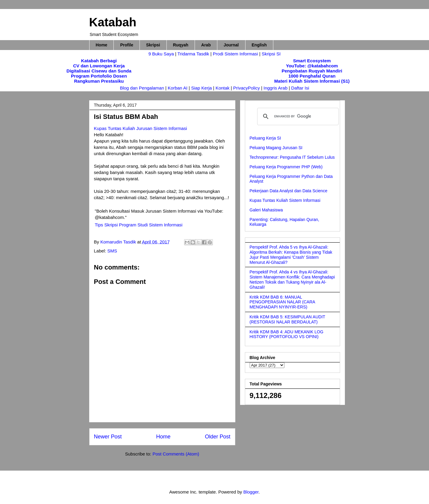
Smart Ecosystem (312, 61)
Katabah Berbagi (99, 61)
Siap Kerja (201, 88)
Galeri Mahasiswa (266, 210)
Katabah (113, 22)
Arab (206, 45)
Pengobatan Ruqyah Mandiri (312, 71)
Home (102, 45)
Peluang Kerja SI (265, 138)
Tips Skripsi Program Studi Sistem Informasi (139, 225)
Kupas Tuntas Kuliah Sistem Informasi (285, 200)
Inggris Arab (276, 88)
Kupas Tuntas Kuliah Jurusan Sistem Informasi (141, 128)
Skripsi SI (271, 54)
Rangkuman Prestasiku (99, 81)
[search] (297, 116)
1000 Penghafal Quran (312, 76)
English (259, 45)
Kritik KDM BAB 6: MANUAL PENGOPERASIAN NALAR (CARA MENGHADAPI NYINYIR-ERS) (282, 302)
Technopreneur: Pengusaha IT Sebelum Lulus (292, 157)
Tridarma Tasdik (194, 54)
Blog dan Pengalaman (142, 88)
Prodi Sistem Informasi (235, 54)
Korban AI (178, 88)
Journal (231, 45)
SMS (112, 251)
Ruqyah (181, 45)
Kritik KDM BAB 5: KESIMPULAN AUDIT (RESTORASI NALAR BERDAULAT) (288, 319)
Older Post (217, 437)
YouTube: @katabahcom (312, 66)
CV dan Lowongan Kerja (99, 66)
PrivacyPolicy (247, 88)
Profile (127, 45)
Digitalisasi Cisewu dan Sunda (99, 71)
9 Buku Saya (162, 54)
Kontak (223, 88)
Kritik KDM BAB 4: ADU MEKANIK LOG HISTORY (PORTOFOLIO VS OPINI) (287, 334)
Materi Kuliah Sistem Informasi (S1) (312, 81)
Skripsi (153, 45)
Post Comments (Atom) (176, 454)
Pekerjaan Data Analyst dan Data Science (289, 191)
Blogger (251, 492)
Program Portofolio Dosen (99, 76)
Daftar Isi (300, 88)
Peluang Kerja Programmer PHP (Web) (286, 167)
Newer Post (108, 437)
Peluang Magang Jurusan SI (276, 148)
